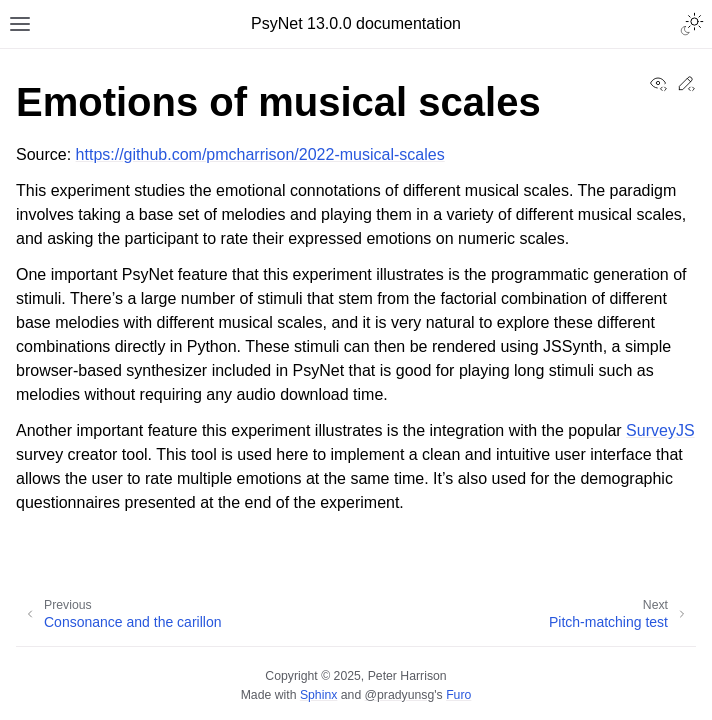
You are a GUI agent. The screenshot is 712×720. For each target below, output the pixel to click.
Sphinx (318, 695)
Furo (458, 695)
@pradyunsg (400, 695)
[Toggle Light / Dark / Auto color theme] (692, 24)
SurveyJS (660, 430)
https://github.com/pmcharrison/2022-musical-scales (260, 154)
